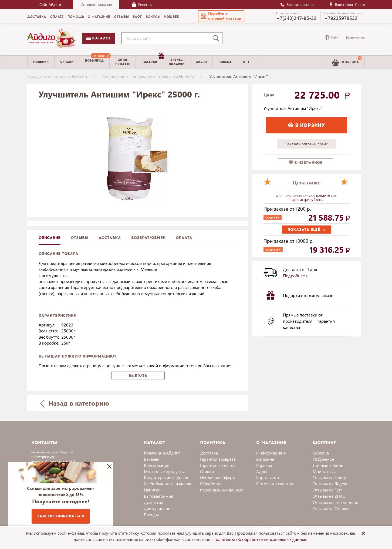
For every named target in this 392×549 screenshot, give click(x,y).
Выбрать (138, 376)
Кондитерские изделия (166, 477)
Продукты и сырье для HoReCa (57, 76)
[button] (221, 16)
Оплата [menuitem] (57, 17)
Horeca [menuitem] (225, 62)
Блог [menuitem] (137, 17)
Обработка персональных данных (222, 487)
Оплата (184, 238)
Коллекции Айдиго (162, 453)
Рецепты (142, 4)
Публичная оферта (218, 477)
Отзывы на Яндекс (330, 484)
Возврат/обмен (148, 238)
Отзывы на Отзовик (332, 508)
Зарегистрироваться (61, 516)
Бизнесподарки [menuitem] (177, 62)
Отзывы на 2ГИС (329, 496)
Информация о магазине (271, 456)
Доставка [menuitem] (37, 17)
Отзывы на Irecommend (335, 502)
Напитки (152, 490)
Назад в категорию (75, 403)
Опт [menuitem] (246, 62)
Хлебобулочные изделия (168, 484)
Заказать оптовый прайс (307, 144)
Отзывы (80, 238)
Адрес (262, 471)
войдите (323, 195)
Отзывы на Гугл (327, 490)
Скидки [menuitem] (67, 62)
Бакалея (152, 459)
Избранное (323, 459)
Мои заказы (324, 471)
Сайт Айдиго (50, 4)
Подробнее (295, 276)
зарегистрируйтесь (307, 199)
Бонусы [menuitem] (153, 17)
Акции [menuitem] (201, 62)
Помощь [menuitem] (76, 17)
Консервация (157, 465)
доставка (110, 238)
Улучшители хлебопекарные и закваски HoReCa (148, 76)
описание (50, 238)
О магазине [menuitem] (99, 17)
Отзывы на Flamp (329, 477)
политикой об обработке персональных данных (261, 539)
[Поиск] (217, 38)
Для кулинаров (158, 508)
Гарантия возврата (218, 459)
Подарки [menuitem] (152, 60)
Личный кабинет (329, 465)
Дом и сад (154, 502)
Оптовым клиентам (275, 484)
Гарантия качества (218, 465)
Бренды (151, 515)
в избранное (306, 163)
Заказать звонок (297, 4)
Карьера (264, 465)
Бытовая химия (158, 496)
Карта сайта (268, 477)
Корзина (321, 453)
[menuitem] (94, 62)
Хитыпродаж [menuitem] (123, 62)
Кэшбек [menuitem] (172, 17)
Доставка (209, 453)
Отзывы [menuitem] (121, 17)
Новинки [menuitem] (41, 62)
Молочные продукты (164, 471)
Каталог (99, 38)
